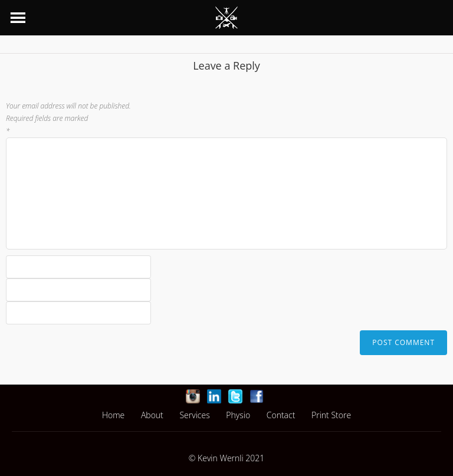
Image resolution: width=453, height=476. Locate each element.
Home (113, 415)
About (152, 415)
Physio (238, 415)
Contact (281, 415)
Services (194, 415)
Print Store (331, 415)
